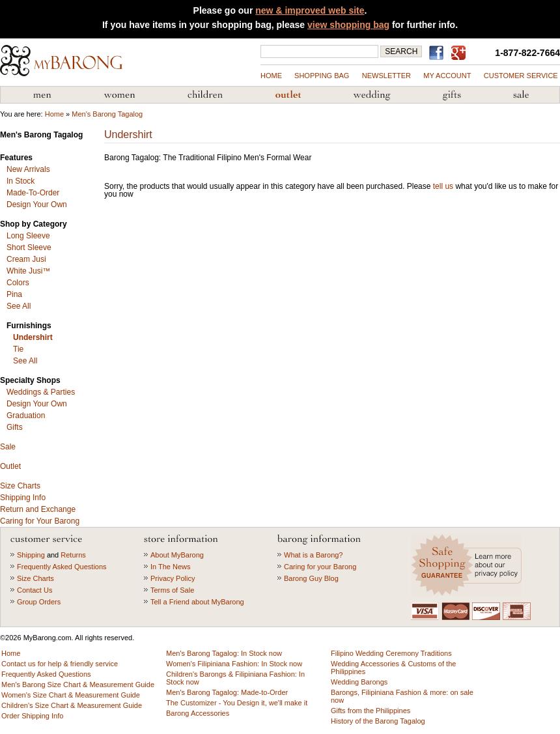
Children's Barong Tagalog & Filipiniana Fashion (205, 95)
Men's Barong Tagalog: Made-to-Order (227, 692)
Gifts (15, 427)
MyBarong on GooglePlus (461, 53)
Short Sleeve (29, 247)
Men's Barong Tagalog (42, 95)
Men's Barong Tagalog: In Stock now (224, 653)
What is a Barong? (314, 555)
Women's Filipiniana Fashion (119, 95)
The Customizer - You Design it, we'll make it (237, 703)
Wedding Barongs (359, 682)
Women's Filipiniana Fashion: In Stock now (234, 664)
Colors (18, 283)
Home (271, 76)
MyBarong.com (61, 61)
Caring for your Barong (320, 567)
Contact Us (35, 590)
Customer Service (521, 76)
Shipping (31, 555)
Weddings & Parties (41, 392)
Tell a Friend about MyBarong (197, 602)
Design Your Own (37, 205)
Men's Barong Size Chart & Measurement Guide (78, 685)
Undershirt (33, 337)
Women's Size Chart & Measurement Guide (71, 695)
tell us (443, 186)
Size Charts (20, 486)
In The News (171, 567)
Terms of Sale (172, 590)
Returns (73, 555)
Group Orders (39, 602)
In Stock (21, 181)
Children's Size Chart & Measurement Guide (72, 705)
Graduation (26, 416)
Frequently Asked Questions (62, 567)
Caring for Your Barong (40, 521)
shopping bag (322, 76)
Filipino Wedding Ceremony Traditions (391, 653)
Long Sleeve (28, 236)
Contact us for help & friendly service (60, 664)
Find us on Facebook (438, 53)
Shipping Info (23, 498)
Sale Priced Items (521, 95)
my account (447, 76)
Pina (14, 294)
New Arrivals (28, 169)
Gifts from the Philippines (452, 95)
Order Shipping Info (32, 716)
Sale (8, 447)
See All (19, 306)
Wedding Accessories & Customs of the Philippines (372, 95)
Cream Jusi (26, 259)
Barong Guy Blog (311, 578)
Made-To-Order (33, 193)
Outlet (10, 466)
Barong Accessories (198, 713)
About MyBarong (177, 555)
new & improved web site (310, 10)
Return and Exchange (38, 509)
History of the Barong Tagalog (378, 721)
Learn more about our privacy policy (468, 565)
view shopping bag (348, 25)
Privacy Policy (173, 578)
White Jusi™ (28, 271)
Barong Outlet (288, 95)
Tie (18, 349)
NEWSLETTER (386, 76)
